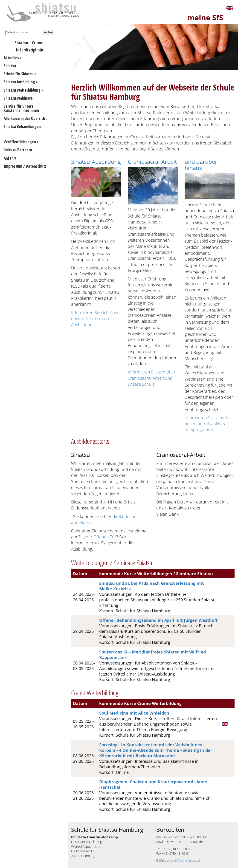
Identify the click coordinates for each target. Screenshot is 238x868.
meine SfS (205, 17)
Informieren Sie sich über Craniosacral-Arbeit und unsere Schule (152, 378)
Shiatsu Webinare (18, 98)
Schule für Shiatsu (19, 74)
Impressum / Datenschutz (25, 166)
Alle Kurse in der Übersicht (25, 118)
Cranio (38, 43)
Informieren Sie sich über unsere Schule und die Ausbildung (95, 319)
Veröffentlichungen (20, 142)
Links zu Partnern (18, 150)
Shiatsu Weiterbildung (22, 90)
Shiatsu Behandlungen (22, 126)
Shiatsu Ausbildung (19, 82)
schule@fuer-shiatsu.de (184, 860)
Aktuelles (11, 58)
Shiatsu (21, 43)
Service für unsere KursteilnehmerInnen (21, 108)
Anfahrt (10, 158)
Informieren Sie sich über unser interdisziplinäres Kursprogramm (208, 424)
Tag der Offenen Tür (97, 537)
